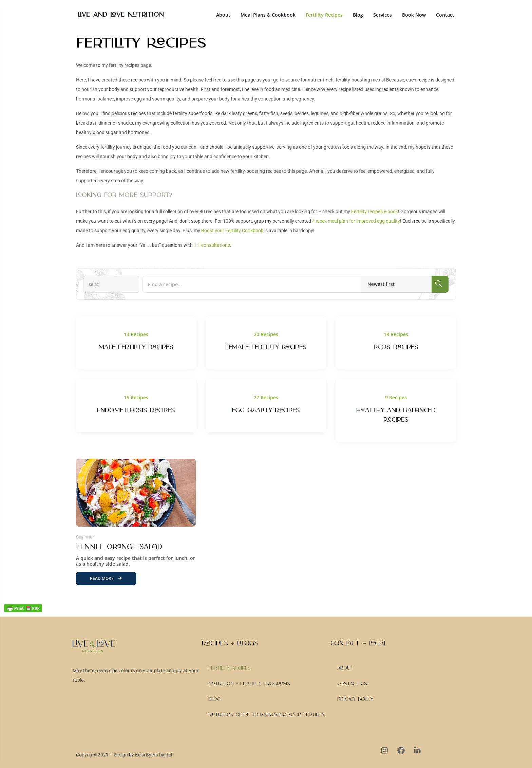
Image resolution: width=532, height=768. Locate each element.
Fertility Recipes (324, 15)
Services (383, 15)
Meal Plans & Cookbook (268, 15)
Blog (358, 15)
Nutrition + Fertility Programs (249, 684)
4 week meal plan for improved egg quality (356, 221)
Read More (106, 578)
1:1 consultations (212, 245)
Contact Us (352, 684)
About (223, 15)
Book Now (414, 15)
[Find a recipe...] (282, 284)
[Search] (440, 284)
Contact (445, 15)
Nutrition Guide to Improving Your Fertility (266, 715)
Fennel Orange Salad (119, 547)
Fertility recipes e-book (375, 212)
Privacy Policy (355, 699)
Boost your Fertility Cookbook (232, 231)
